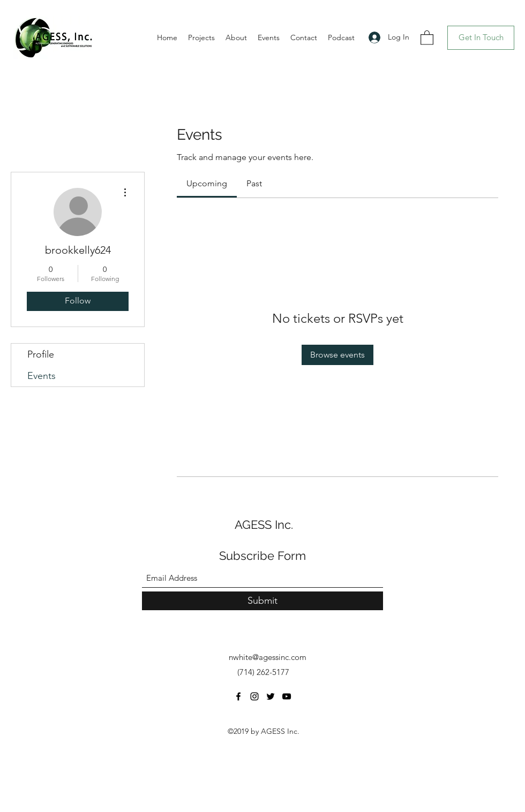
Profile (41, 354)
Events (42, 376)
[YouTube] (287, 696)
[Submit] (262, 601)
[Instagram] (254, 696)
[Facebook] (238, 696)
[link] (207, 183)
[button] (427, 37)
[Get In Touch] (481, 38)
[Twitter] (271, 696)
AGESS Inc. (264, 525)
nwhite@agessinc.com (268, 657)
